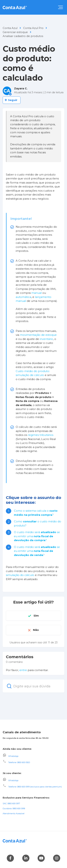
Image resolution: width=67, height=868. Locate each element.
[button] (60, 7)
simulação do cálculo (20, 575)
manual (37, 293)
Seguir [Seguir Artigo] (13, 100)
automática (23, 297)
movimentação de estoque (38, 335)
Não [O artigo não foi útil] (36, 630)
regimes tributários (41, 435)
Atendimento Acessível (14, 813)
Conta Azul (10, 28)
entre (23, 670)
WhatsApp (13, 756)
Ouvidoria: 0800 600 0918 (14, 808)
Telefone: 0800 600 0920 (19, 762)
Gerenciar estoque (15, 32)
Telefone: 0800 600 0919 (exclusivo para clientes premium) (35, 787)
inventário (46, 339)
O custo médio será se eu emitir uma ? (37, 536)
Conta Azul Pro (33, 28)
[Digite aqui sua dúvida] (33, 686)
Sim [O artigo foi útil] (36, 616)
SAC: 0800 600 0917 (11, 803)
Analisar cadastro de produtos (23, 36)
